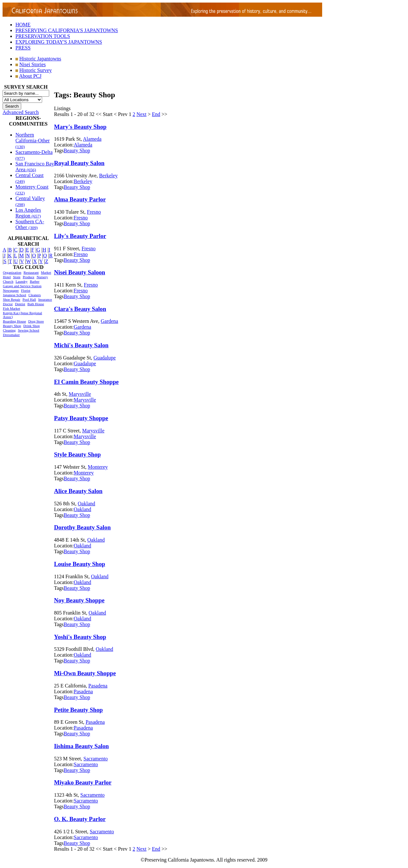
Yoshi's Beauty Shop (80, 637)
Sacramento (96, 759)
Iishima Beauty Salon (81, 746)
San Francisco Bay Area (35, 167)
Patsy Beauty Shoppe (81, 418)
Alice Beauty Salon (78, 491)
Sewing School (29, 330)
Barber (35, 281)
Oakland (86, 504)
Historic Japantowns (40, 59)
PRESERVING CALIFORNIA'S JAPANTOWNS (67, 30)
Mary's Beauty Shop (80, 127)
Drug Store (36, 321)
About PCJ (30, 76)
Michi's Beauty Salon (81, 345)
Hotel (7, 277)
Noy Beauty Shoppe (79, 600)
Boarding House (14, 321)
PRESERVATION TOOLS (43, 36)
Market (46, 272)
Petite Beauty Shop (78, 710)
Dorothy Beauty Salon (82, 527)
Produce (29, 277)
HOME (23, 25)
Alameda (92, 139)
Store (17, 277)
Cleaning (9, 330)
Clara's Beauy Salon (80, 309)
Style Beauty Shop (77, 454)
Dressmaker (11, 335)
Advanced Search (21, 112)
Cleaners (34, 295)
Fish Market (11, 308)
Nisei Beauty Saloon (80, 272)
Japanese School (14, 295)
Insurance (45, 299)
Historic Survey (36, 70)
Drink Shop (32, 326)
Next (141, 114)
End (156, 114)
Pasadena (98, 686)
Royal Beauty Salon (79, 163)
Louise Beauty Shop (80, 564)
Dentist (20, 304)
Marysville (80, 394)
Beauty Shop (12, 326)
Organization (12, 272)
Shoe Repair (12, 299)
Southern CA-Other (30, 224)
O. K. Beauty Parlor (80, 819)
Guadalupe (105, 358)
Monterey (98, 467)
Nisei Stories (32, 64)
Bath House (36, 304)
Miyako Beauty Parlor (83, 782)
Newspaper (11, 290)
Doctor (8, 304)
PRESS (23, 48)
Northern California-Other (33, 141)
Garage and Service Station (22, 286)
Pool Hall (29, 299)
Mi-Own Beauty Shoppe (85, 673)
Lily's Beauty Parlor (80, 236)
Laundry (21, 281)
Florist (26, 290)
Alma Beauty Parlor (80, 199)
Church (8, 281)
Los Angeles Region (28, 213)
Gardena (109, 321)
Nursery (42, 277)
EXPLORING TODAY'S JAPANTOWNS (59, 42)
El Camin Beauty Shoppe (86, 382)
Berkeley (108, 176)
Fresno (94, 212)
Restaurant (31, 272)
